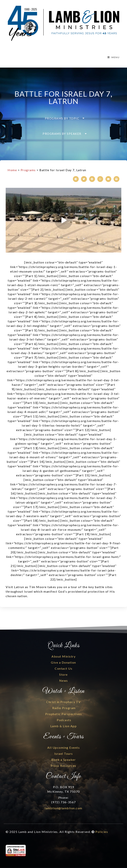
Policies (102, 832)
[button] (64, 118)
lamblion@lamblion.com (63, 808)
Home (12, 170)
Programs (28, 170)
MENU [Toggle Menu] (113, 57)
